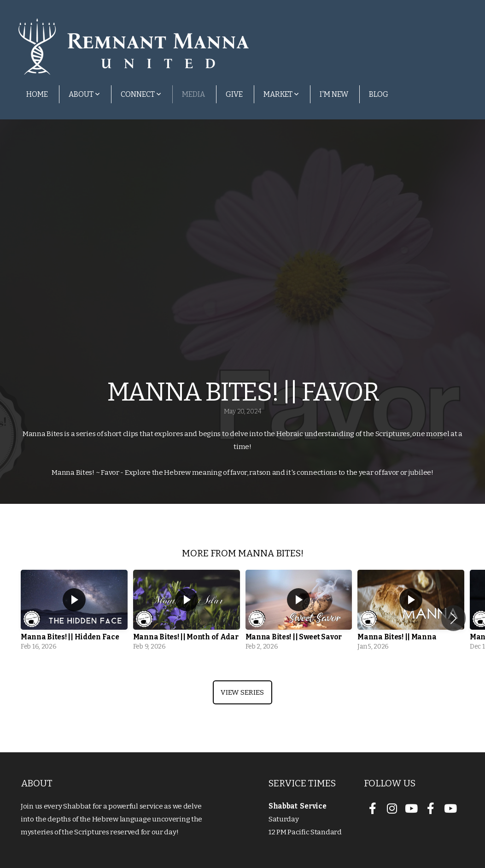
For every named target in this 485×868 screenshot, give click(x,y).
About (84, 94)
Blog (379, 94)
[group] (74, 613)
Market (281, 94)
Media (193, 94)
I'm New (334, 94)
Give (234, 94)
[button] (453, 618)
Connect (141, 94)
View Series (242, 692)
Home (37, 94)
